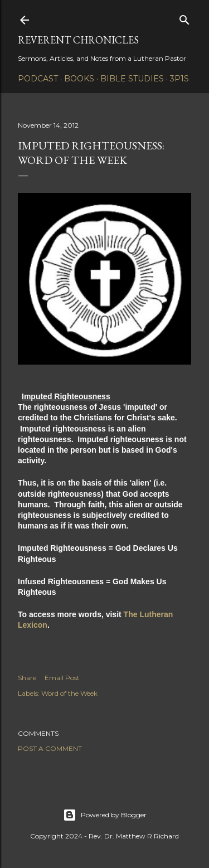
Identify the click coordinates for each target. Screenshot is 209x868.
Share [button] (27, 678)
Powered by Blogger (105, 815)
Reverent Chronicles (78, 40)
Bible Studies (132, 79)
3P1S (179, 79)
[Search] (184, 18)
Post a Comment (50, 748)
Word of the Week (69, 693)
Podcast (38, 79)
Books (79, 79)
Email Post (62, 678)
